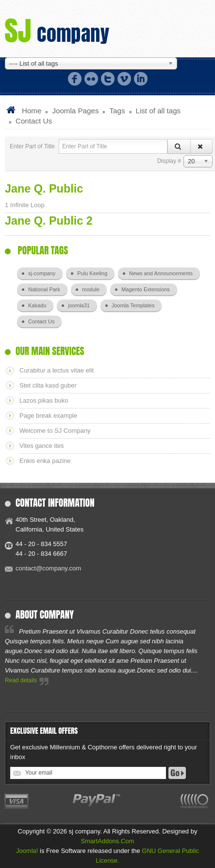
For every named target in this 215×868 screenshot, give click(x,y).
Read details (21, 680)
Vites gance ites (42, 446)
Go (177, 773)
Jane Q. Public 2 (49, 221)
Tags (117, 111)
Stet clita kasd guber (48, 385)
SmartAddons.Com (108, 841)
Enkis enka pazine (45, 461)
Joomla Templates (133, 305)
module (91, 289)
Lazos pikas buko (44, 400)
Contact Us (41, 321)
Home (32, 111)
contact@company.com (48, 568)
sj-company (42, 273)
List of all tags (158, 111)
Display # (169, 161)
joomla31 (79, 305)
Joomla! (27, 851)
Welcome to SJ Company (55, 431)
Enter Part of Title (33, 146)
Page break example (48, 416)
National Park (44, 289)
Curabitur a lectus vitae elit (57, 370)
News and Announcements (161, 273)
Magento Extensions (146, 289)
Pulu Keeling (92, 273)
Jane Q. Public (44, 189)
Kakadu (37, 305)
